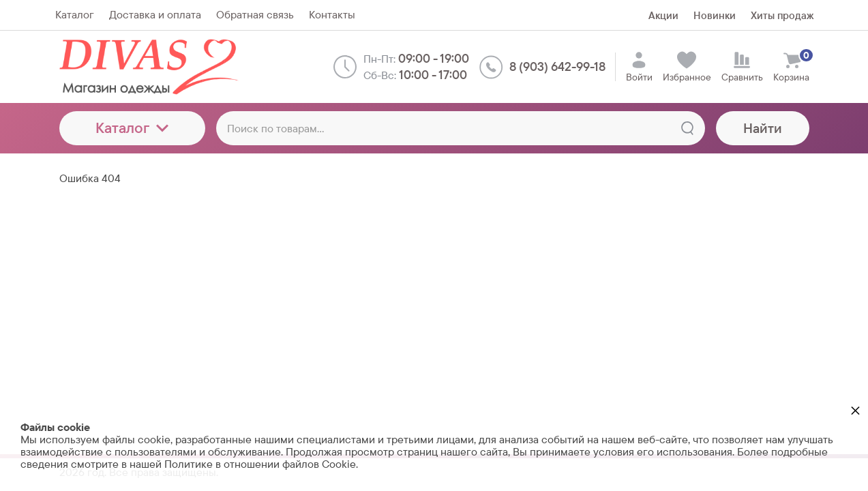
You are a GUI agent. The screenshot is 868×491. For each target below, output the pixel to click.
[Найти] (687, 128)
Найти (763, 128)
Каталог (132, 128)
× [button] (855, 410)
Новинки (715, 15)
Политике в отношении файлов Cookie (260, 464)
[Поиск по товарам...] (461, 128)
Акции (663, 15)
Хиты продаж (782, 15)
